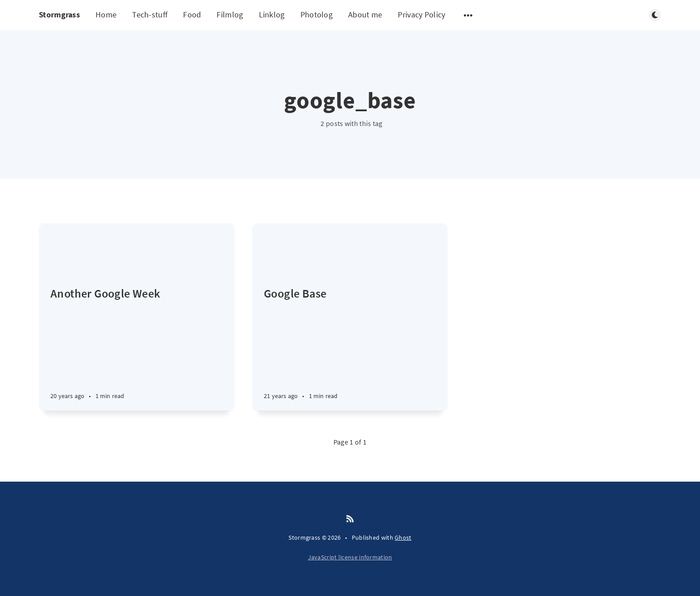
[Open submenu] (468, 15)
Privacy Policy (421, 15)
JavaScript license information (350, 557)
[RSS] (350, 519)
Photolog (317, 15)
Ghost (403, 537)
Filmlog (230, 15)
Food (192, 15)
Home (106, 15)
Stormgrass (59, 15)
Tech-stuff (150, 15)
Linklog (272, 15)
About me (365, 15)
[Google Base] (350, 348)
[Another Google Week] (137, 348)
